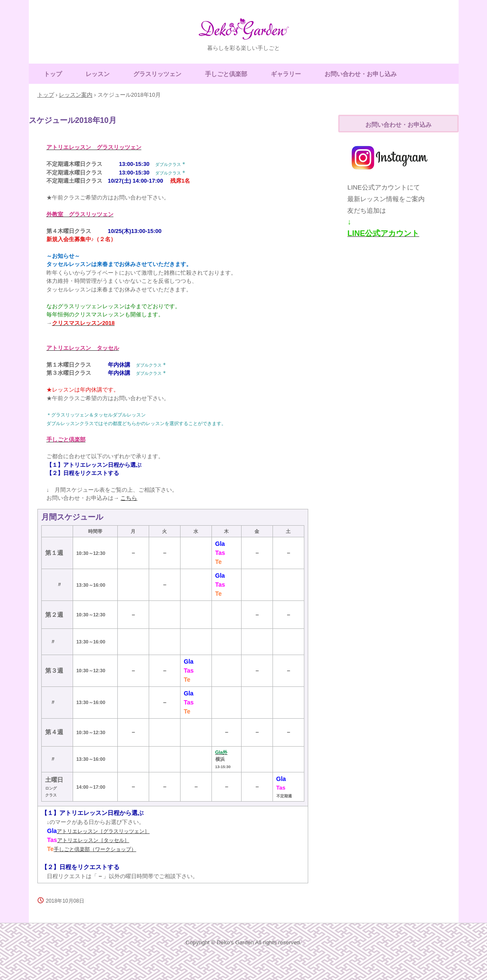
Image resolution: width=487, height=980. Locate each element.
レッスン (98, 74)
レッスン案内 (76, 95)
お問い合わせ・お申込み (398, 125)
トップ (53, 74)
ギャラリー (286, 74)
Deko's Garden (244, 33)
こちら (129, 498)
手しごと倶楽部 (226, 74)
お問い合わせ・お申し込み (361, 74)
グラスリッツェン (157, 74)
